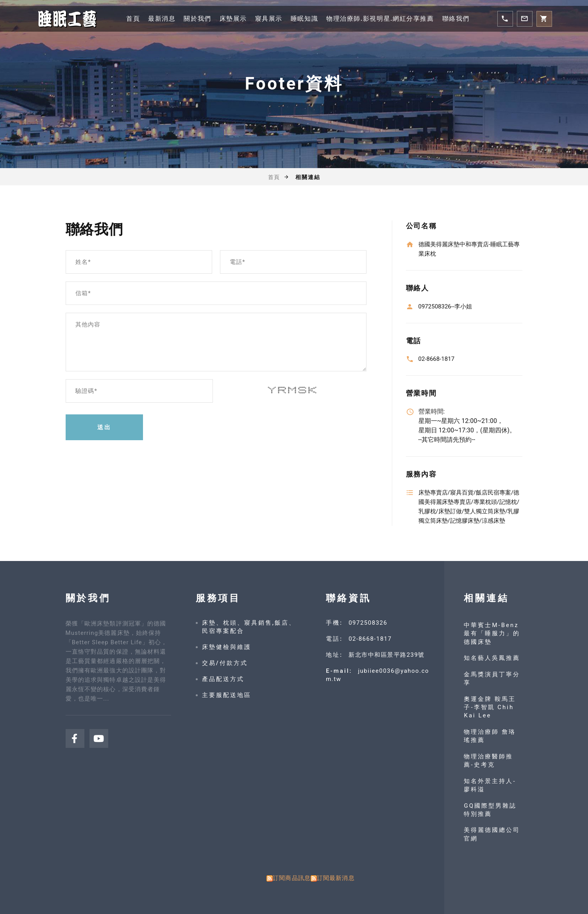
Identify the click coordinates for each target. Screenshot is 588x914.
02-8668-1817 (370, 639)
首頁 (133, 19)
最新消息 (162, 19)
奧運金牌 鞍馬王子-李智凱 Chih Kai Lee (490, 707)
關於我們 (197, 19)
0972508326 (368, 623)
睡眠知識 (304, 19)
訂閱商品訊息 (292, 878)
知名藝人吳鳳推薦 (492, 658)
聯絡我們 (456, 19)
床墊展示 (233, 19)
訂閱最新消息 (336, 878)
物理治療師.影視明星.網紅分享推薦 (380, 19)
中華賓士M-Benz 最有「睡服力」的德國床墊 (492, 634)
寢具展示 (268, 19)
